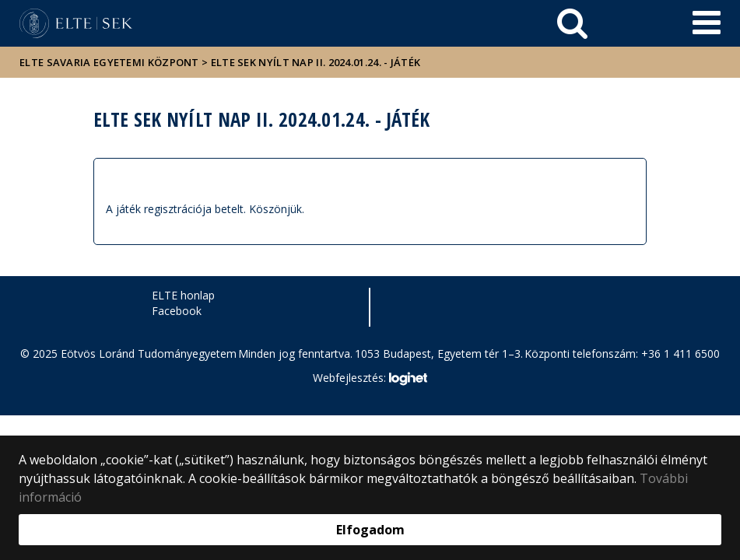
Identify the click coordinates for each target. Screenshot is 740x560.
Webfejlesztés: (370, 379)
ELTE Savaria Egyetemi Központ (109, 62)
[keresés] (572, 23)
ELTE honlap (183, 295)
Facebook (177, 311)
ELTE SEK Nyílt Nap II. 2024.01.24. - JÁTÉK (316, 62)
